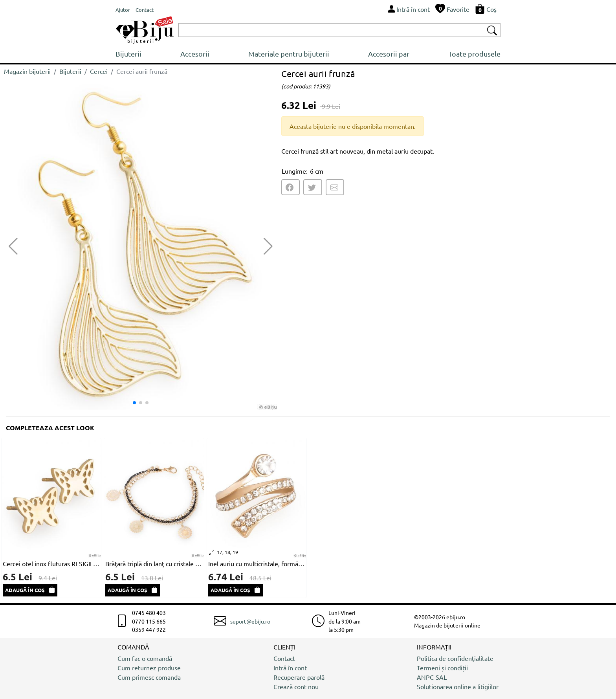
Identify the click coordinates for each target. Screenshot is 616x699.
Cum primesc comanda (149, 677)
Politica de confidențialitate (455, 658)
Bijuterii (128, 54)
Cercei (99, 71)
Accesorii (195, 54)
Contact (284, 658)
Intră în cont (290, 668)
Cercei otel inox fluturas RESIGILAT (51, 563)
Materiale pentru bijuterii (289, 54)
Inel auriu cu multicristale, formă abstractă (257, 563)
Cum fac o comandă (145, 658)
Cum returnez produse (149, 668)
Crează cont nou (296, 686)
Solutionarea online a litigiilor (458, 686)
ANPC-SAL (432, 677)
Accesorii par (389, 54)
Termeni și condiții (442, 668)
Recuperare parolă (299, 677)
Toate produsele (474, 54)
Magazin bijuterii (27, 71)
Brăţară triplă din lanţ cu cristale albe (154, 563)
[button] (268, 246)
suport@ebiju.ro (250, 621)
